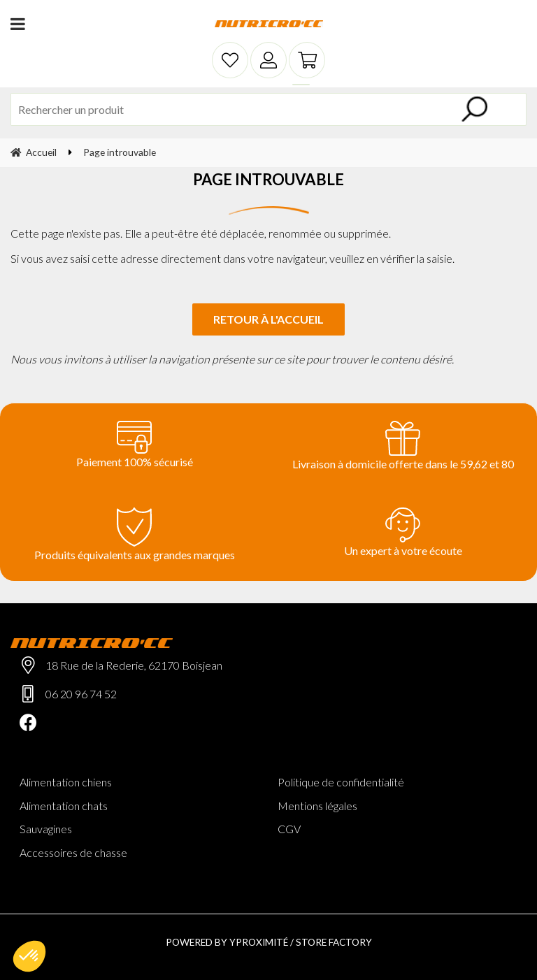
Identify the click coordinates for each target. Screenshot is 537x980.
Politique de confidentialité (341, 782)
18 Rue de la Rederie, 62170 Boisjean (134, 665)
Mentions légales (317, 806)
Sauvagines (46, 829)
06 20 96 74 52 (81, 694)
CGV (289, 829)
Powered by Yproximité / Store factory (269, 942)
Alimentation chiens (66, 782)
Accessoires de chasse (73, 852)
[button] (29, 956)
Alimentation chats (64, 806)
